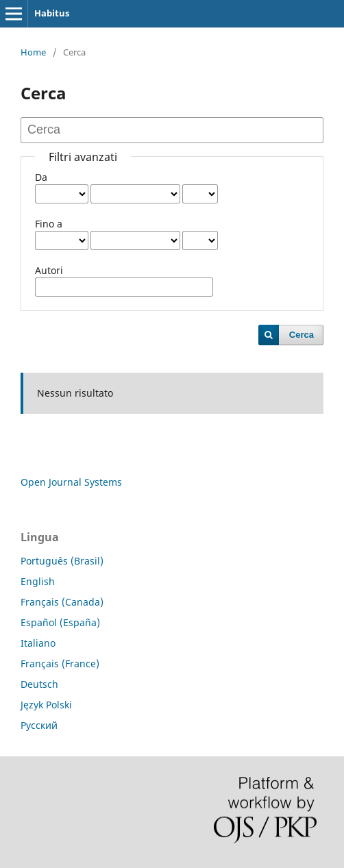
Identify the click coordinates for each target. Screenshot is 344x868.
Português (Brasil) (62, 561)
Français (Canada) (62, 602)
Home (33, 52)
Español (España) (60, 622)
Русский (39, 725)
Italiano (38, 643)
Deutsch (39, 684)
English (38, 581)
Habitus (52, 13)
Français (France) (60, 664)
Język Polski (46, 705)
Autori (49, 270)
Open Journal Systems (71, 482)
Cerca (302, 335)
